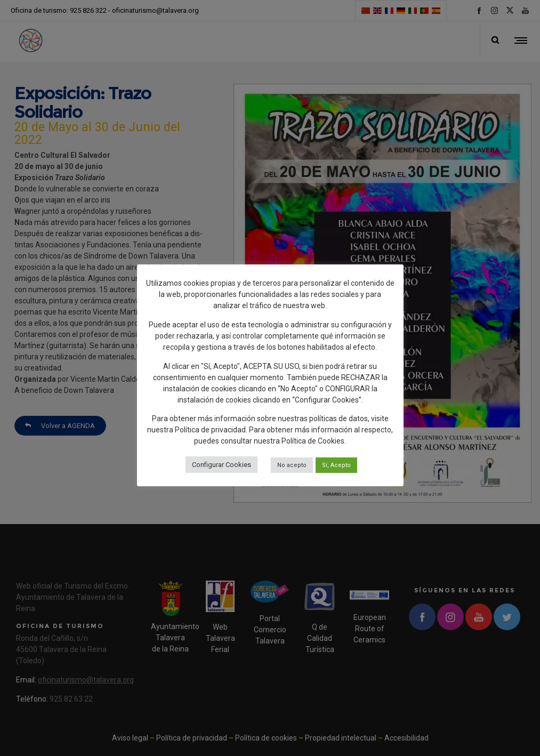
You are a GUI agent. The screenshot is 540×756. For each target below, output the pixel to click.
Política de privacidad (210, 430)
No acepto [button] (292, 465)
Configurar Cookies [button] (221, 465)
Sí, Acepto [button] (336, 465)
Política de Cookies (313, 441)
